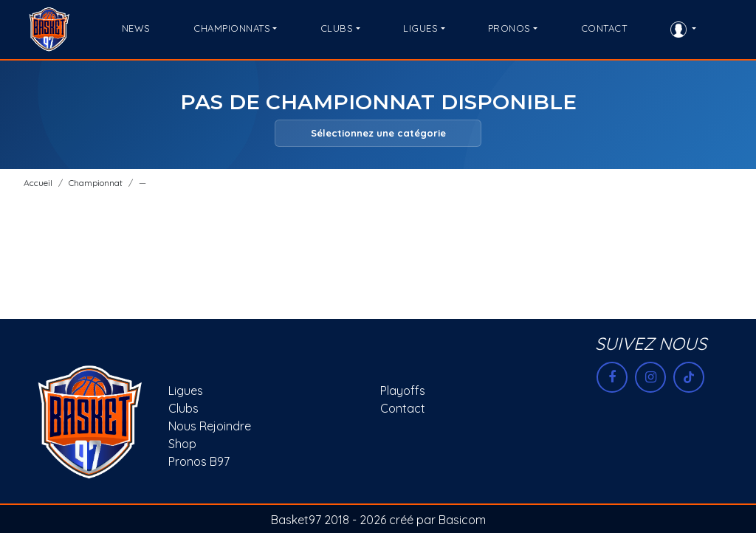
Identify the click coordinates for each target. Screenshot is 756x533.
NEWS (136, 28)
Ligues (186, 391)
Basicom (462, 520)
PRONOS (509, 28)
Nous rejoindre (210, 426)
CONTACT (604, 28)
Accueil (38, 183)
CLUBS (337, 28)
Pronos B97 (199, 461)
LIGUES (420, 28)
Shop (182, 444)
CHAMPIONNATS (232, 28)
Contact (403, 408)
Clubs (183, 408)
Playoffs (403, 391)
